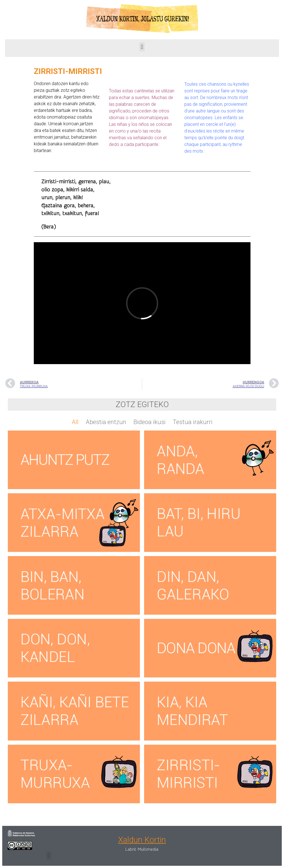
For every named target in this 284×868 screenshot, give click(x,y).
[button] (142, 47)
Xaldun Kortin (142, 840)
